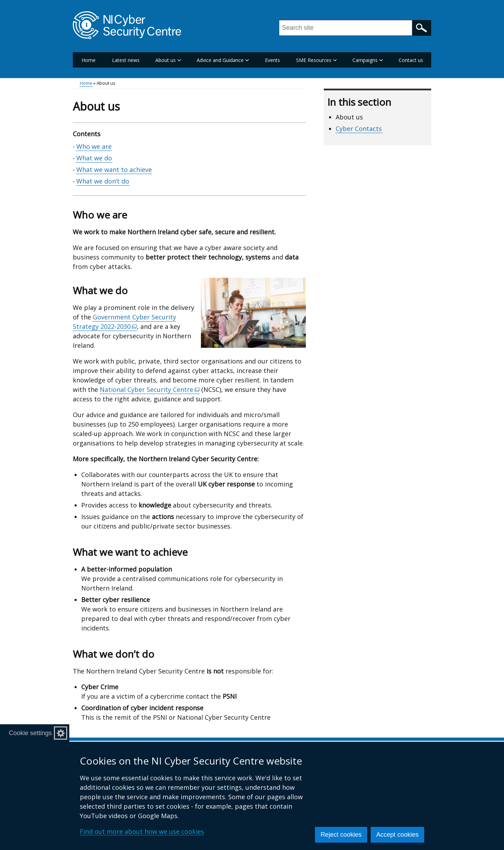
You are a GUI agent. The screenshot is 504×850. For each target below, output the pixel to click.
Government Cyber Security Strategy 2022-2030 (124, 322)
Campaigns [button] (368, 60)
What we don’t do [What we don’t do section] (103, 181)
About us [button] (168, 60)
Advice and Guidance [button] (223, 60)
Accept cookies (397, 835)
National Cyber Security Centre (150, 390)
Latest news (126, 60)
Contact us (411, 60)
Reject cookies (341, 835)
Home (89, 60)
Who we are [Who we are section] (94, 146)
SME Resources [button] (316, 60)
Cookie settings (30, 733)
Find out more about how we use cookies (142, 831)
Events (272, 60)
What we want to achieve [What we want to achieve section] (114, 170)
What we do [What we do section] (94, 158)
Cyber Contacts (359, 129)
